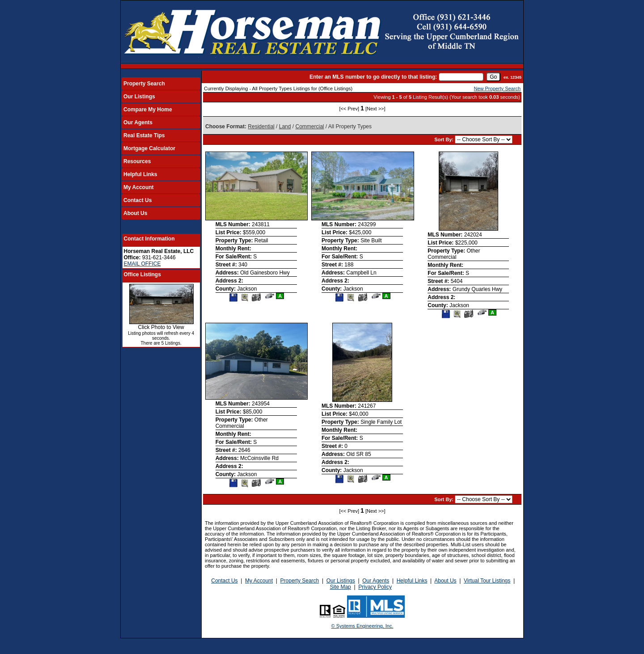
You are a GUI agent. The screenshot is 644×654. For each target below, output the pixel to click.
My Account (139, 187)
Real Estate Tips (144, 135)
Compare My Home (148, 110)
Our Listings (139, 97)
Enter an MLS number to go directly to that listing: (373, 77)
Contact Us (138, 200)
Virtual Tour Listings (487, 581)
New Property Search (497, 89)
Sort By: (445, 139)
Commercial (309, 127)
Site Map (340, 587)
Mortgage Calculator (149, 148)
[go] (493, 77)
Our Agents (138, 122)
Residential (261, 127)
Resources (137, 161)
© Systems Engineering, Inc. (362, 626)
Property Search (144, 84)
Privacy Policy (375, 587)
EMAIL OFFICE (142, 264)
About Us (135, 213)
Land (285, 127)
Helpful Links (140, 174)
